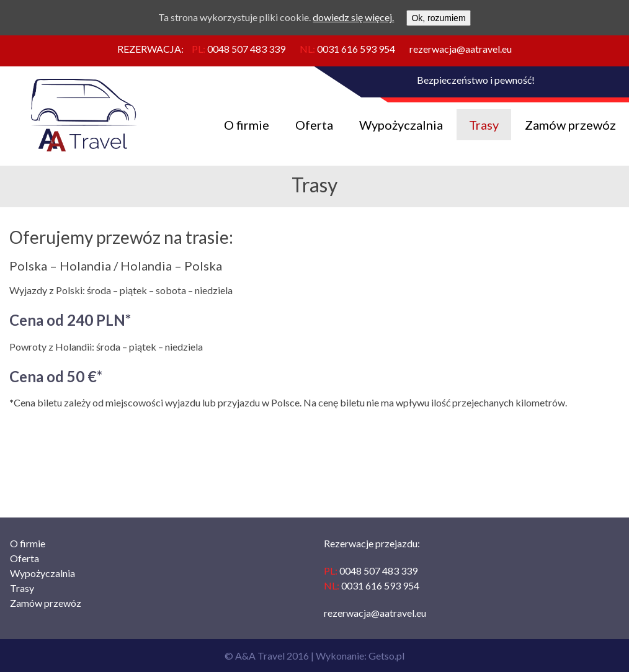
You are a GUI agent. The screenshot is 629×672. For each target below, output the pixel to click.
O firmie (247, 125)
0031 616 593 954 (356, 49)
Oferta (314, 125)
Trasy (484, 125)
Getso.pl (386, 656)
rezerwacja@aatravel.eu (461, 49)
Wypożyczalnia (401, 125)
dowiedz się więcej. (353, 17)
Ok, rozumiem (438, 18)
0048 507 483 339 (246, 49)
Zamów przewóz (570, 125)
